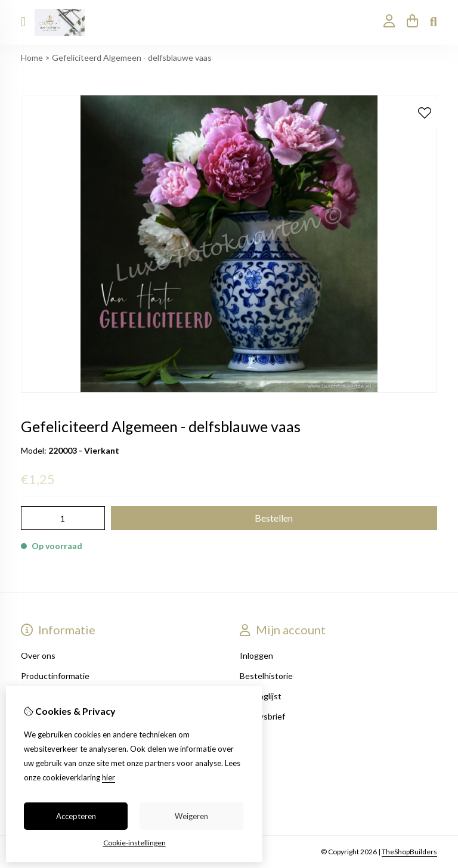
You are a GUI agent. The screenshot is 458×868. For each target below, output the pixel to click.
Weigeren (191, 816)
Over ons (38, 655)
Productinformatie (55, 676)
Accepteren (76, 816)
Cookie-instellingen (134, 843)
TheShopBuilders (409, 852)
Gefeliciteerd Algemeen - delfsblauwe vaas (132, 58)
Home (32, 58)
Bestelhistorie (266, 676)
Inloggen (256, 655)
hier (109, 777)
